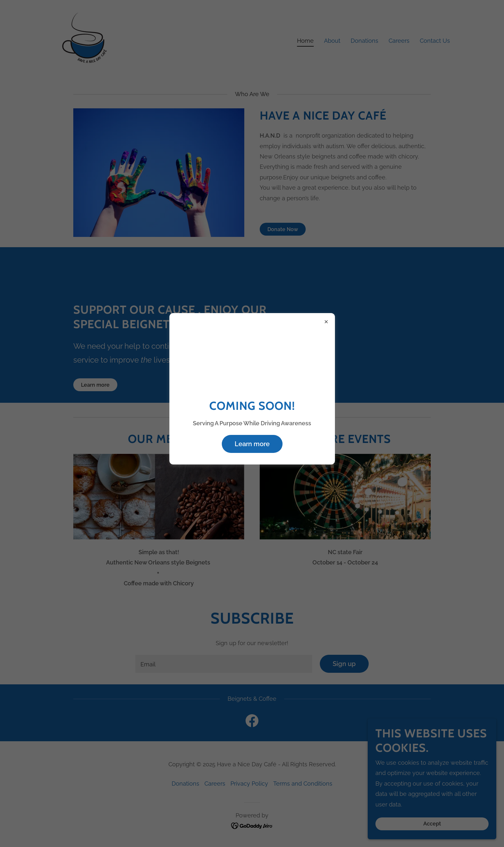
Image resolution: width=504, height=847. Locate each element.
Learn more (252, 444)
